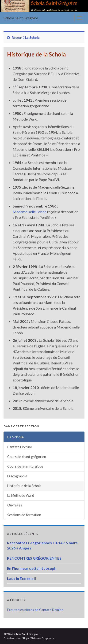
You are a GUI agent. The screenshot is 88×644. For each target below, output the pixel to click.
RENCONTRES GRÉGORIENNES (34, 558)
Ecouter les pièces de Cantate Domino (35, 610)
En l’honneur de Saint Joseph (32, 568)
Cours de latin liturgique (25, 466)
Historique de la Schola (24, 486)
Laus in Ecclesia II (22, 578)
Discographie (17, 476)
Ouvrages (15, 505)
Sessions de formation (24, 515)
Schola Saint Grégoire (21, 18)
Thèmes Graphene (42, 638)
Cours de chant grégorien (27, 457)
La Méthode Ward (21, 495)
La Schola (32, 37)
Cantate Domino (20, 447)
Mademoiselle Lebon (30, 212)
